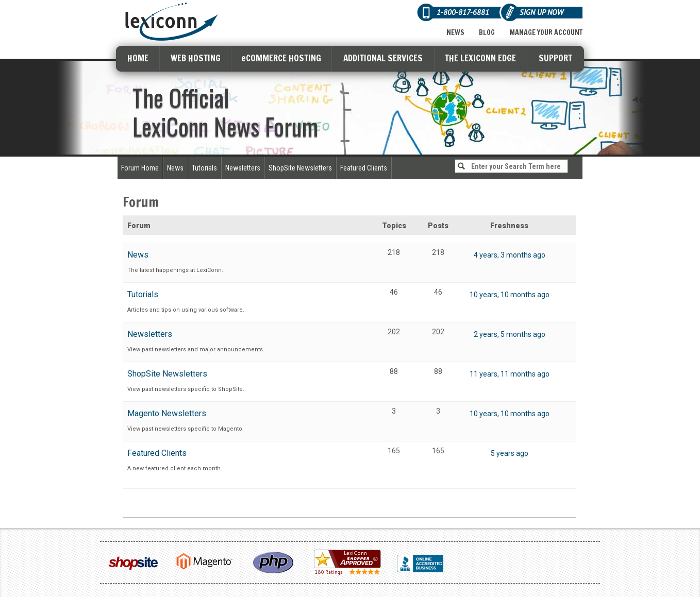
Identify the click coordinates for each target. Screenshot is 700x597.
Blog (487, 32)
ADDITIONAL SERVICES (383, 58)
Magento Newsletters (167, 413)
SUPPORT (555, 58)
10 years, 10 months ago (510, 295)
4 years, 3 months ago (510, 255)
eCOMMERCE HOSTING (281, 58)
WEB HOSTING (196, 58)
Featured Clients (364, 168)
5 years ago (510, 453)
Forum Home (140, 168)
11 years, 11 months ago (510, 374)
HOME (138, 58)
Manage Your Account (546, 32)
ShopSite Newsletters (300, 168)
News (455, 32)
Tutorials (204, 168)
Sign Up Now (541, 12)
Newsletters (243, 168)
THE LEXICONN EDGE (480, 58)
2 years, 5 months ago (510, 334)
